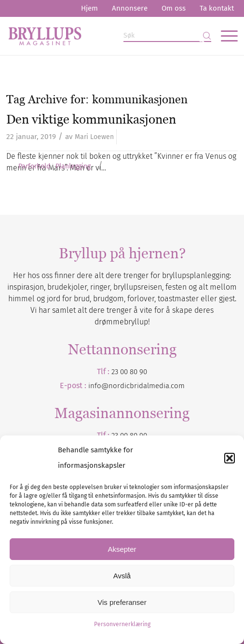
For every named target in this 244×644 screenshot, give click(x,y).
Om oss (174, 8)
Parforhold (34, 167)
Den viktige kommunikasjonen (91, 119)
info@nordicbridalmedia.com (136, 386)
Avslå (122, 576)
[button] (230, 458)
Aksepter (122, 549)
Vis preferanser (122, 602)
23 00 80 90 (129, 372)
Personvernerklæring (122, 624)
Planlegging (73, 167)
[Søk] (167, 36)
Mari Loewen (94, 137)
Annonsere (130, 8)
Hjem (89, 8)
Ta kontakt (217, 8)
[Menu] (224, 36)
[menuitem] (89, 8)
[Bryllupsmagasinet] (99, 36)
